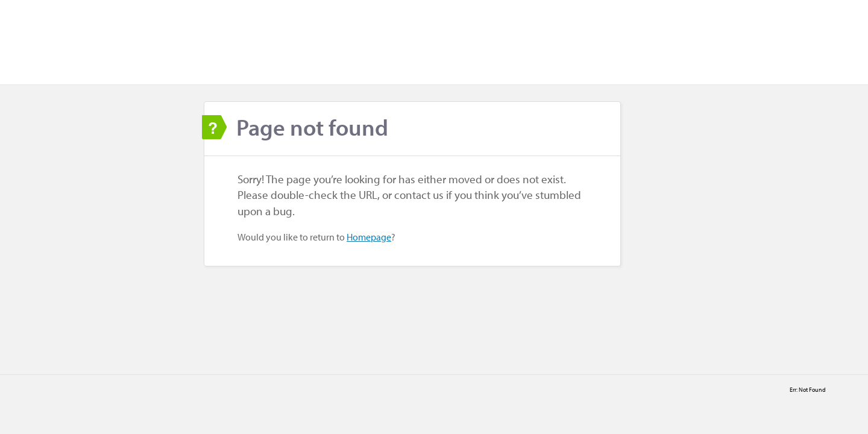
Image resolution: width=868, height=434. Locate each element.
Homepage (369, 237)
